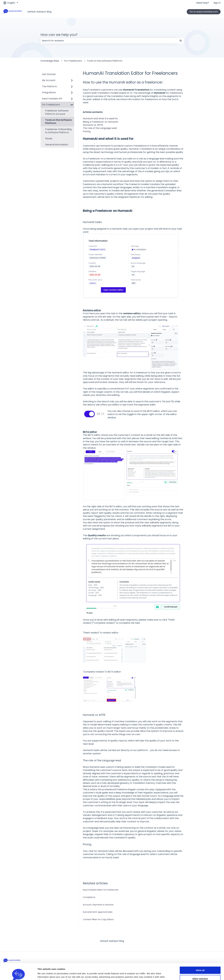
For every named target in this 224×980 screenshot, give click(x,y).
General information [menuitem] (57, 145)
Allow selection (200, 963)
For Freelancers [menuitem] (51, 105)
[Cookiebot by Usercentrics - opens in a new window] (18, 974)
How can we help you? (59, 35)
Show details (150, 974)
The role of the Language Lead (100, 128)
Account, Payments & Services (98, 905)
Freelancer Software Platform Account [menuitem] (57, 112)
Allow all (200, 955)
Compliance (89, 897)
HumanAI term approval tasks (98, 912)
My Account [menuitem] (49, 80)
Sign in (217, 3)
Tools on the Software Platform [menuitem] (58, 122)
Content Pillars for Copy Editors (98, 919)
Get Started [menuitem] (49, 74)
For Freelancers (73, 61)
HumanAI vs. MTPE (93, 125)
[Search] (181, 41)
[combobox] (109, 41)
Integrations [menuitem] (49, 92)
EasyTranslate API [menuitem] (52, 99)
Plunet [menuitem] (49, 139)
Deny (200, 972)
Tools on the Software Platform (105, 61)
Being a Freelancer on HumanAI (100, 122)
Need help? (203, 3)
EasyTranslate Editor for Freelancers (101, 890)
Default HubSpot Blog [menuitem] (112, 941)
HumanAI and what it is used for (100, 119)
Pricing (87, 131)
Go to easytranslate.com (204, 12)
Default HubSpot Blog (39, 12)
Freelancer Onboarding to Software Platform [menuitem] (58, 131)
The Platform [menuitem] (49, 86)
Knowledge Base (50, 61)
